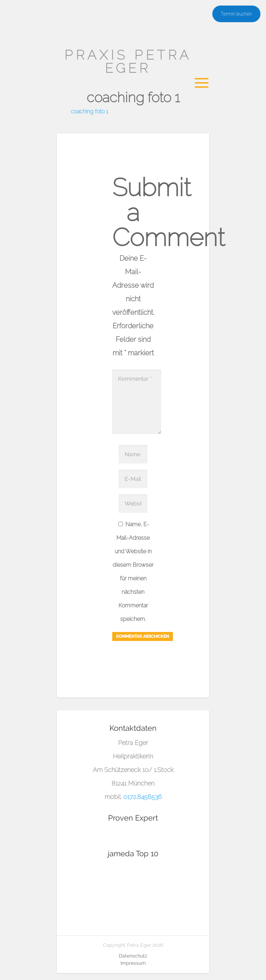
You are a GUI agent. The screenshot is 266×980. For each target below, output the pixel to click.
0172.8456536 (143, 797)
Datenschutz (133, 956)
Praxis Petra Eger (128, 62)
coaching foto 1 (89, 111)
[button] (15, 965)
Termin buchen (236, 14)
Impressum (133, 963)
